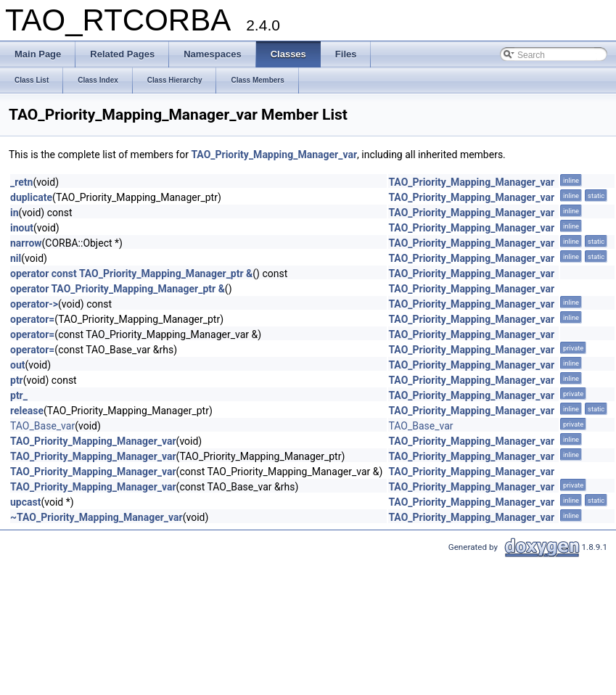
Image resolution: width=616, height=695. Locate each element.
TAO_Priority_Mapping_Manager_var (274, 155)
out (17, 365)
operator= (32, 319)
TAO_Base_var (42, 426)
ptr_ (19, 395)
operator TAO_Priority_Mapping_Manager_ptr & (118, 289)
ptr (17, 380)
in (15, 213)
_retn (21, 182)
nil (16, 258)
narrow (26, 243)
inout (22, 228)
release (27, 411)
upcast (25, 502)
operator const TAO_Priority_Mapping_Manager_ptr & (131, 274)
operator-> (34, 304)
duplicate (31, 197)
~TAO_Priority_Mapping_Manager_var (96, 517)
